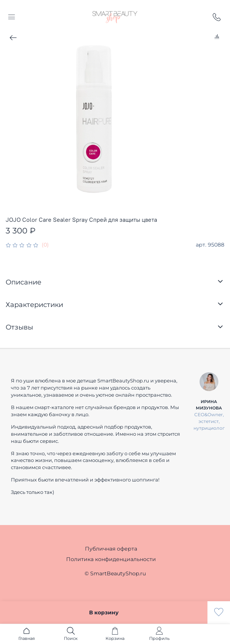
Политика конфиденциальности (111, 559)
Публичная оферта (111, 549)
